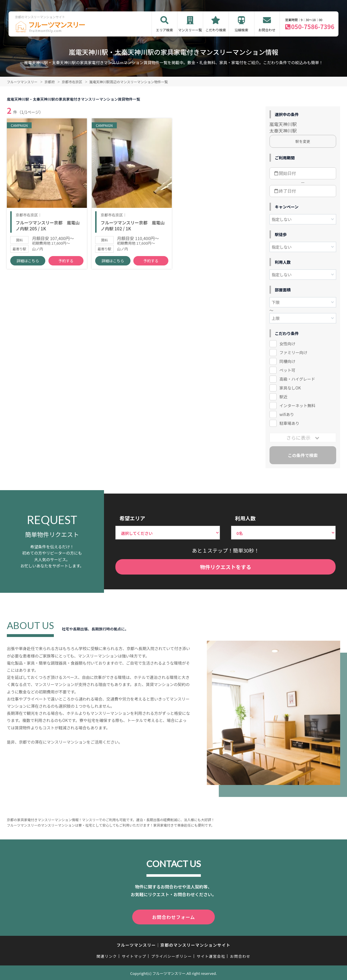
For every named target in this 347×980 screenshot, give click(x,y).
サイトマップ (134, 955)
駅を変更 (303, 141)
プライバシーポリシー (171, 955)
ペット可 (287, 370)
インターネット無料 (297, 405)
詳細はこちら (28, 262)
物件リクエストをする (226, 567)
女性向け (287, 344)
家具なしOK (290, 388)
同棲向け (287, 361)
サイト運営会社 (211, 955)
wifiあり (287, 414)
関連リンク (107, 955)
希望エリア (132, 518)
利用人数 (245, 518)
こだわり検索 (216, 30)
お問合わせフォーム (173, 916)
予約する (66, 262)
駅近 (283, 397)
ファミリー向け (293, 352)
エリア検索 (164, 30)
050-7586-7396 (313, 27)
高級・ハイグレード (297, 379)
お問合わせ (267, 30)
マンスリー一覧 (190, 30)
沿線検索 (241, 30)
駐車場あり (289, 423)
